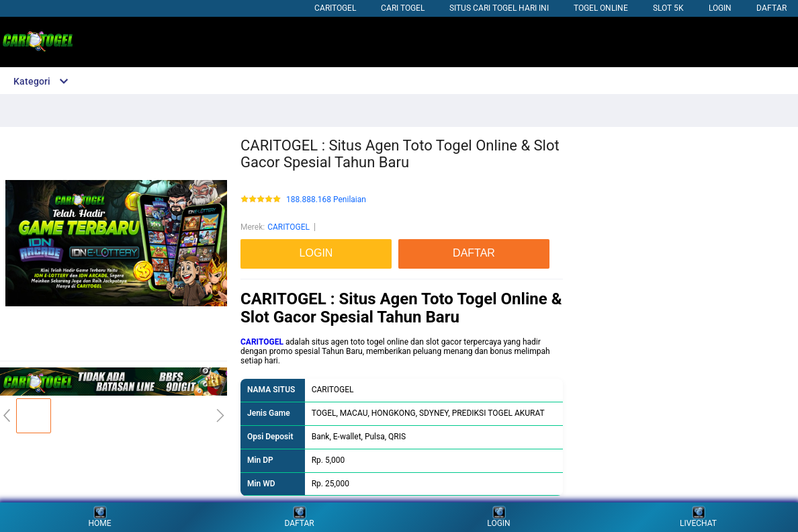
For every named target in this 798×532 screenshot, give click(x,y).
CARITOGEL (335, 8)
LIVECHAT (698, 517)
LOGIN (720, 8)
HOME (99, 517)
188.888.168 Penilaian (326, 200)
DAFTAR (771, 8)
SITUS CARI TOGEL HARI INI (499, 8)
